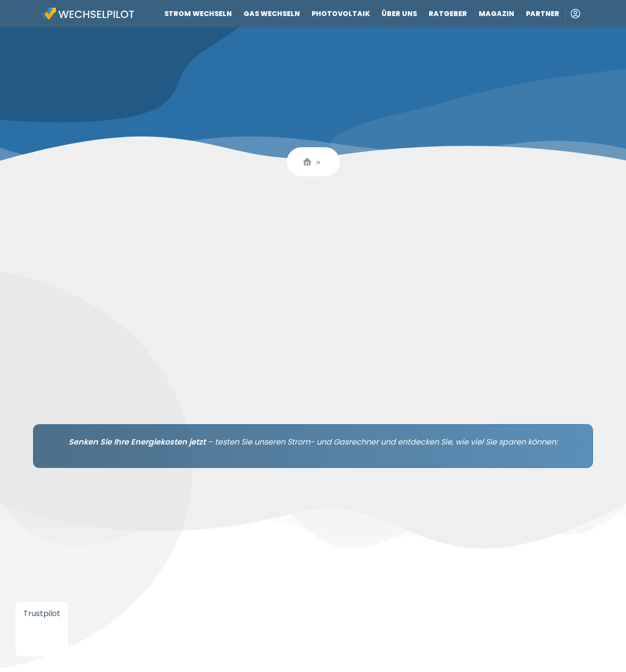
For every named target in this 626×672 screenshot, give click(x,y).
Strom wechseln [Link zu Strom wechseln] (198, 14)
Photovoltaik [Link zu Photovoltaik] (341, 14)
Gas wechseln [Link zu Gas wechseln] (272, 14)
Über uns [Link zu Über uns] (399, 14)
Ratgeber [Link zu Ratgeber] (448, 14)
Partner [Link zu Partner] (543, 14)
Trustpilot (42, 613)
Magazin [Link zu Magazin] (496, 14)
